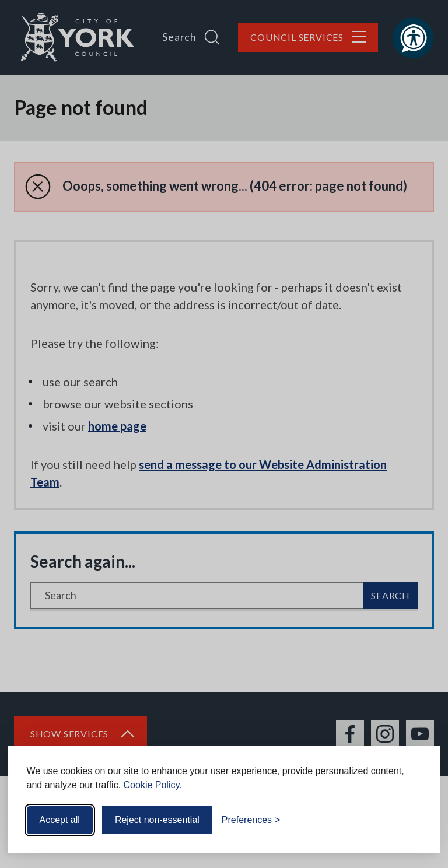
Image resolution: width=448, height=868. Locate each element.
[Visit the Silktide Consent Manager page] (415, 820)
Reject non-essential (157, 820)
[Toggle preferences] (251, 820)
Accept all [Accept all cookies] (60, 820)
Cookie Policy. (153, 785)
